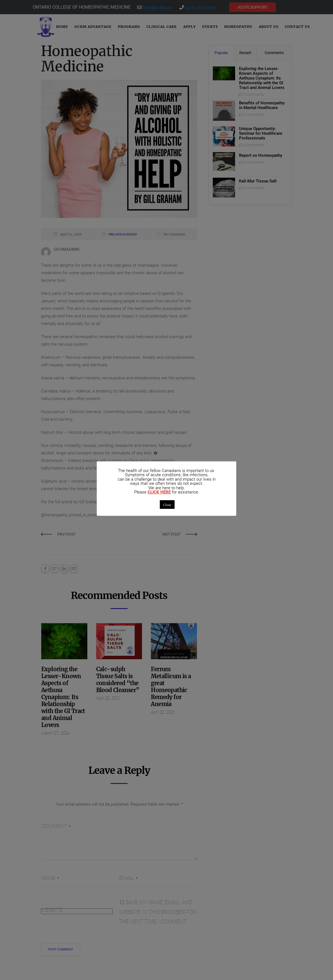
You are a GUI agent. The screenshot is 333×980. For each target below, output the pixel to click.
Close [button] (167, 505)
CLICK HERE (159, 492)
